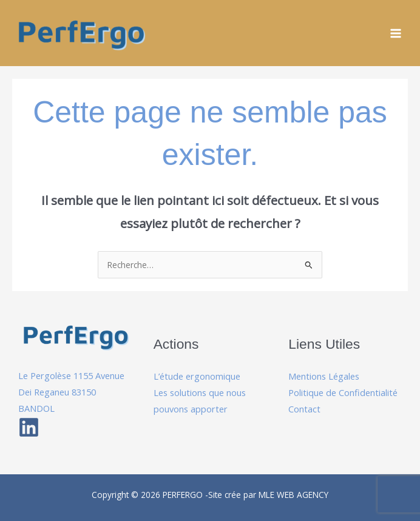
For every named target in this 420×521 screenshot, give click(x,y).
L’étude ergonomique (197, 376)
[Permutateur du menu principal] (396, 33)
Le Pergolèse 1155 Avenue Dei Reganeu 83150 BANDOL (71, 392)
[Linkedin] (29, 427)
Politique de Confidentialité (343, 392)
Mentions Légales (324, 376)
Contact (304, 409)
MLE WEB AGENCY (293, 495)
